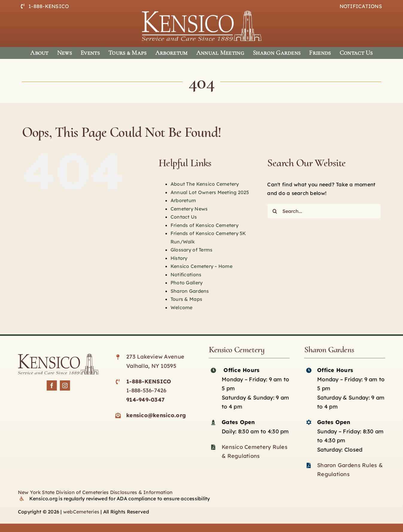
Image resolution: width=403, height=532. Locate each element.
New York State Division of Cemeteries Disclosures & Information (95, 492)
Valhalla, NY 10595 (151, 366)
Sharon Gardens (190, 291)
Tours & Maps (186, 299)
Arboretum (183, 200)
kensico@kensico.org (156, 415)
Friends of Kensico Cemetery (204, 225)
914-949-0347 (145, 400)
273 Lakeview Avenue (155, 357)
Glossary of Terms (191, 250)
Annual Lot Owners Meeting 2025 (210, 192)
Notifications (186, 275)
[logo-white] (202, 13)
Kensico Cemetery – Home (201, 266)
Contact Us (184, 217)
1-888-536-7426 (146, 390)
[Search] (275, 211)
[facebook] (52, 385)
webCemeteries (81, 512)
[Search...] (324, 211)
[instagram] (65, 385)
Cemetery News (189, 209)
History (179, 258)
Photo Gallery (187, 283)
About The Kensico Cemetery (205, 184)
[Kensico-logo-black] (58, 356)
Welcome (182, 307)
